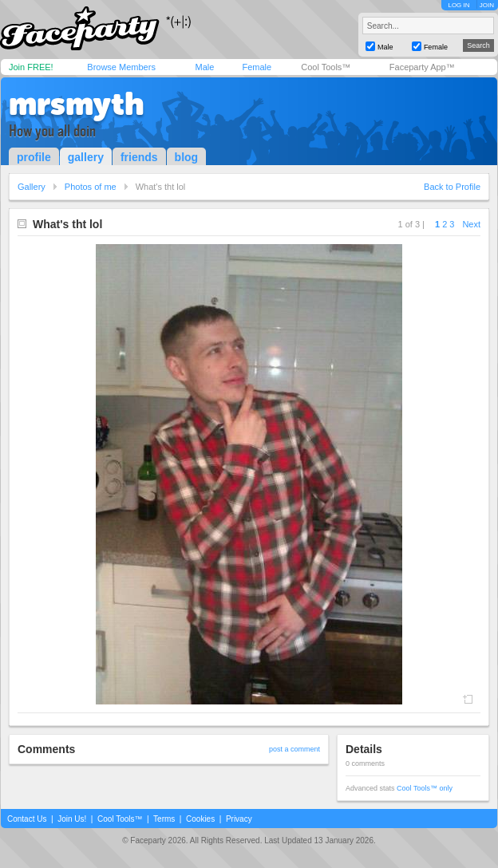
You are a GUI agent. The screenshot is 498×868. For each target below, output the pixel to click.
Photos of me (91, 187)
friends (139, 157)
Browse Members (121, 67)
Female (257, 67)
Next (471, 224)
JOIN (487, 5)
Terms (164, 819)
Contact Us (27, 819)
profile (34, 157)
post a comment (294, 749)
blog (187, 157)
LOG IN (458, 5)
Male (204, 67)
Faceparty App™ (422, 67)
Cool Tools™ (326, 67)
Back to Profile (452, 187)
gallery (86, 157)
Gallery (32, 187)
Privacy (239, 819)
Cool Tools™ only (425, 788)
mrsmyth (77, 104)
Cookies (200, 819)
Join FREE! (31, 67)
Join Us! (72, 819)
